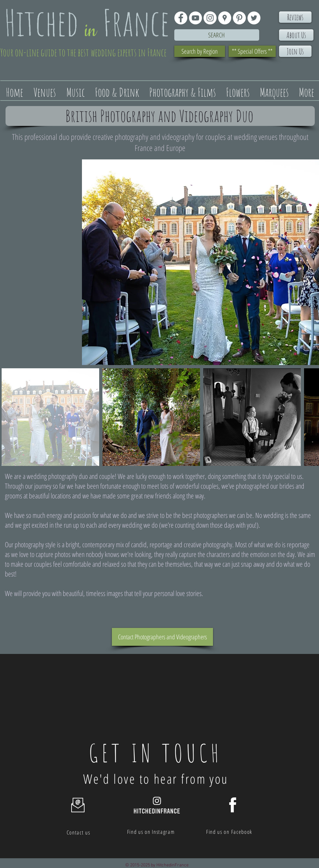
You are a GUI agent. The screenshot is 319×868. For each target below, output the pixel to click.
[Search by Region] (200, 51)
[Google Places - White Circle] (225, 18)
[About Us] (296, 35)
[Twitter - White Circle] (254, 18)
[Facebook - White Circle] (181, 18)
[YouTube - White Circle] (195, 18)
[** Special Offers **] (252, 51)
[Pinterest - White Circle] (239, 18)
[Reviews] (295, 17)
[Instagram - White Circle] (210, 18)
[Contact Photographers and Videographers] (162, 637)
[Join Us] (295, 51)
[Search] (217, 35)
